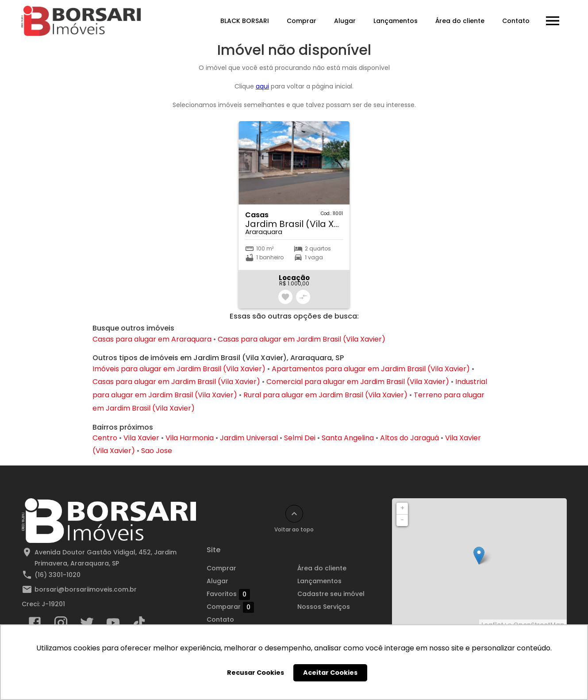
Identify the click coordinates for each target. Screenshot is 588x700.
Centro (105, 438)
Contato (516, 21)
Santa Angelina (348, 438)
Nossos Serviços (324, 607)
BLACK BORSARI (245, 21)
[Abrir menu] (553, 21)
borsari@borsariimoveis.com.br (86, 589)
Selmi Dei (300, 438)
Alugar (345, 21)
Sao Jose (157, 451)
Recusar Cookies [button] (256, 673)
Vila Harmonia (190, 438)
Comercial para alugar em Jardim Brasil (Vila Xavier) (358, 382)
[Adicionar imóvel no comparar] (303, 297)
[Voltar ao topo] (294, 514)
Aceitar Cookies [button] (330, 673)
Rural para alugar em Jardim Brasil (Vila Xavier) (325, 395)
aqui (262, 86)
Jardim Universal (249, 438)
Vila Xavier (141, 438)
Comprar (302, 21)
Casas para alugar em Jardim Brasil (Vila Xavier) (302, 339)
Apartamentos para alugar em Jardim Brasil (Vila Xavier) (371, 369)
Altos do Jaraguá (409, 438)
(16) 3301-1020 (58, 575)
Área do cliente (460, 21)
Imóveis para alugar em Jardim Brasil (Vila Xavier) (179, 369)
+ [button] (402, 508)
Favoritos (228, 594)
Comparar (230, 607)
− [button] (402, 520)
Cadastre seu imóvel (331, 594)
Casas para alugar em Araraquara (152, 339)
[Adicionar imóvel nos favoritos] (285, 297)
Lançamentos (396, 21)
